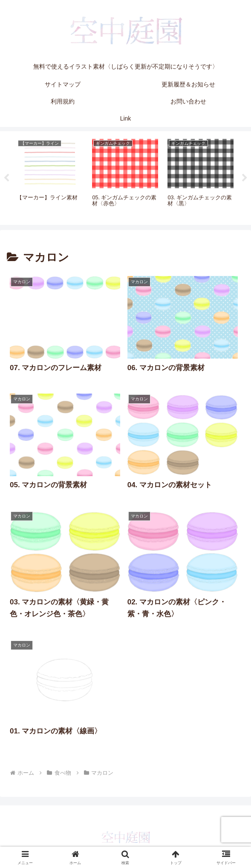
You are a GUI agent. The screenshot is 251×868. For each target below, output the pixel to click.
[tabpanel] (50, 177)
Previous (6, 178)
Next (245, 178)
